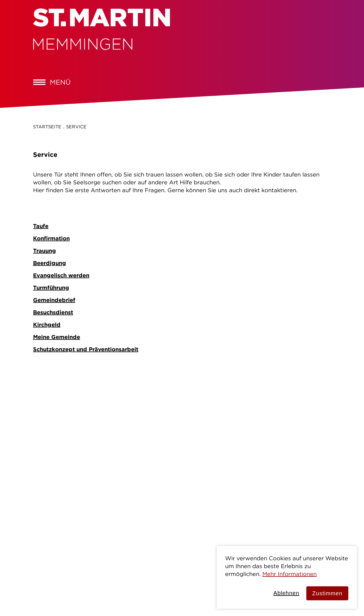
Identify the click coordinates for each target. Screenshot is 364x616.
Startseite (47, 127)
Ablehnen (287, 593)
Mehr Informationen (290, 574)
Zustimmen (327, 593)
